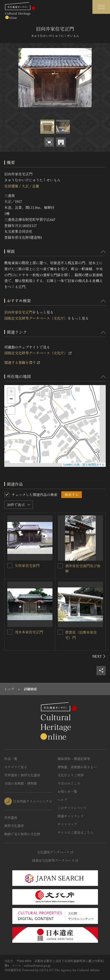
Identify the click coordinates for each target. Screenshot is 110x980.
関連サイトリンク (71, 816)
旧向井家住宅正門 (18, 312)
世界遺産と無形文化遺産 (22, 775)
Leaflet (68, 465)
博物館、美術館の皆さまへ (77, 767)
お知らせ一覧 (67, 791)
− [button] (11, 399)
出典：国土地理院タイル (89, 465)
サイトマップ (67, 824)
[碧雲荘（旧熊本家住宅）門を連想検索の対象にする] (60, 632)
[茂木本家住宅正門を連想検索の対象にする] (10, 632)
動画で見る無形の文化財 (22, 834)
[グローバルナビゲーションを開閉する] (101, 7)
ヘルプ (62, 800)
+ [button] (11, 392)
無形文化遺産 (14, 826)
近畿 (36, 186)
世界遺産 (11, 818)
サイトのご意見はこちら (75, 832)
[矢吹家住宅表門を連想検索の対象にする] (10, 566)
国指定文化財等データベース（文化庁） (36, 318)
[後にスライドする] (99, 656)
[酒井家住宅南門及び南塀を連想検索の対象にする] (60, 566)
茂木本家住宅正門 (29, 632)
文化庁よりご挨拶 (71, 775)
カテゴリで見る (16, 767)
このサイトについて (72, 808)
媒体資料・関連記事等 (74, 759)
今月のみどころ (69, 783)
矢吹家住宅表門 (27, 566)
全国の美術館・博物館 (21, 783)
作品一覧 (11, 759)
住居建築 (11, 186)
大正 (25, 186)
